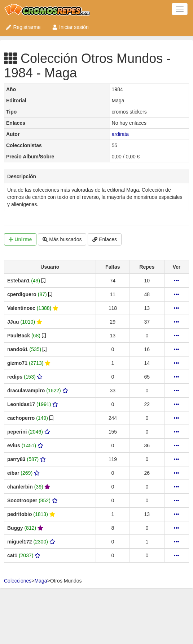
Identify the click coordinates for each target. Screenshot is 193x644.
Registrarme (23, 27)
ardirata (120, 134)
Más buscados (62, 239)
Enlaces (105, 239)
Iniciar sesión (70, 27)
